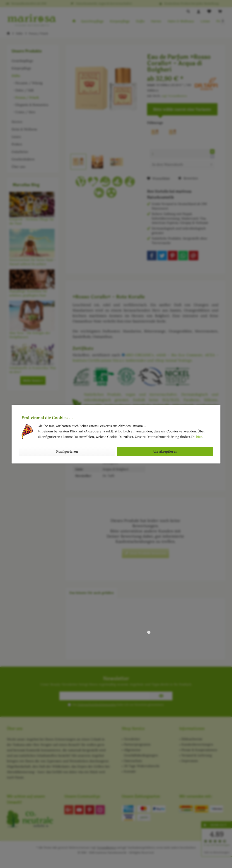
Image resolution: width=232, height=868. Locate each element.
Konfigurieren (67, 451)
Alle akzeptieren (165, 451)
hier (199, 437)
